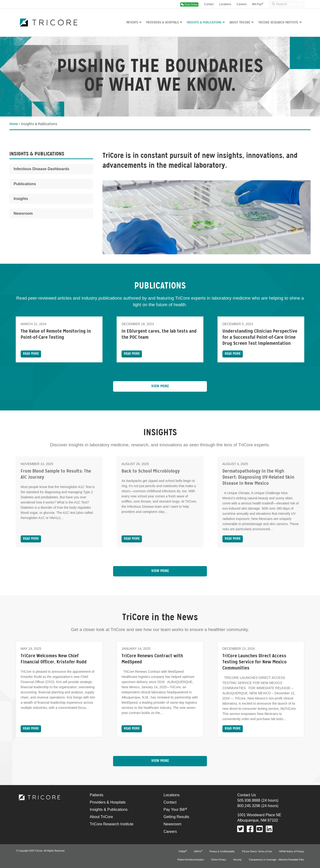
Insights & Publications (204, 22)
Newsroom (172, 824)
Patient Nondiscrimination (191, 860)
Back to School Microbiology (151, 471)
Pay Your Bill (174, 810)
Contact (209, 4)
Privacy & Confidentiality (222, 851)
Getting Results (176, 817)
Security (237, 860)
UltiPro (197, 851)
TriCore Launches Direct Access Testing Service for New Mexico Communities (255, 662)
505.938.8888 (249, 800)
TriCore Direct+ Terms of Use (257, 851)
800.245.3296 (249, 806)
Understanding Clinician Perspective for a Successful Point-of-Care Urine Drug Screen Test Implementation (260, 338)
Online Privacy (218, 860)
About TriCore (240, 22)
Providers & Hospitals (162, 22)
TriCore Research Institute (278, 22)
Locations (225, 4)
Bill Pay (257, 4)
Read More (31, 354)
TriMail (182, 851)
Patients (132, 22)
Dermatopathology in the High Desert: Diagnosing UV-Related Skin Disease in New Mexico (258, 477)
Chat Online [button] (189, 4)
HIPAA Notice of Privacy (291, 851)
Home (14, 124)
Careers (242, 4)
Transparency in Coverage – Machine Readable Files (276, 860)
